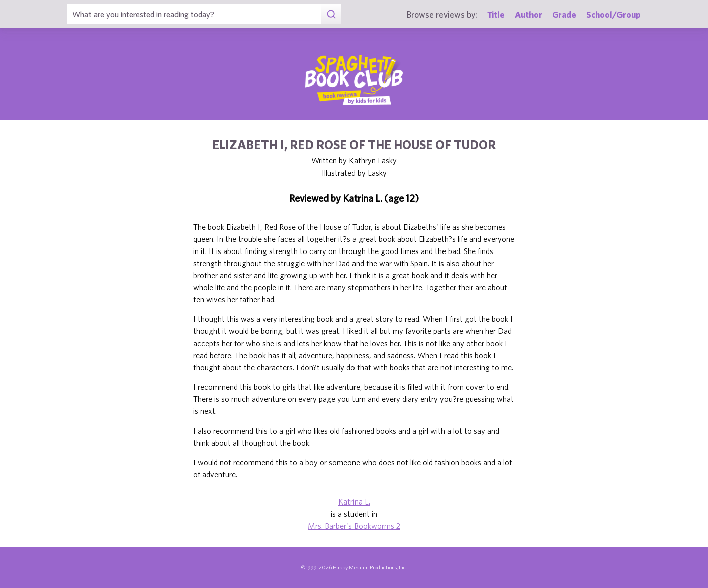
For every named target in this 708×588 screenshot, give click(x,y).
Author (528, 14)
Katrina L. (354, 501)
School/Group (613, 14)
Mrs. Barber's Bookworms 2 (354, 526)
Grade (564, 14)
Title (496, 14)
